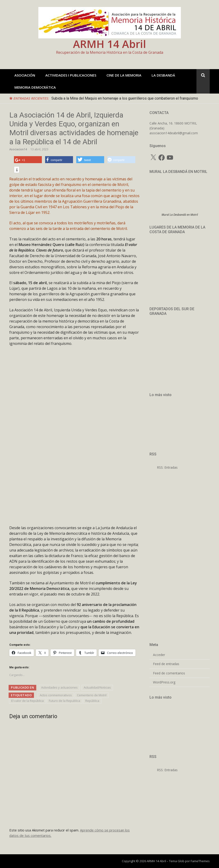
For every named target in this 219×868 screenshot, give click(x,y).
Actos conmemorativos (56, 695)
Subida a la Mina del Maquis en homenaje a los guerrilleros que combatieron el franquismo (125, 98)
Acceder (159, 655)
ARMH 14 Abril (109, 44)
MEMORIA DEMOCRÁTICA (35, 87)
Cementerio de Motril (92, 695)
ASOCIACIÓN (25, 75)
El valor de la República (27, 701)
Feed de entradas (166, 664)
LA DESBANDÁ (163, 75)
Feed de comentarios (169, 673)
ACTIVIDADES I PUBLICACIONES (71, 75)
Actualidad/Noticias (97, 687)
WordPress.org (164, 682)
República (92, 701)
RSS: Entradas (164, 467)
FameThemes (200, 861)
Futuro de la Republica (65, 701)
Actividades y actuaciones (59, 687)
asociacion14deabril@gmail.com (174, 133)
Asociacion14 (18, 149)
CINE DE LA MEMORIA (124, 75)
